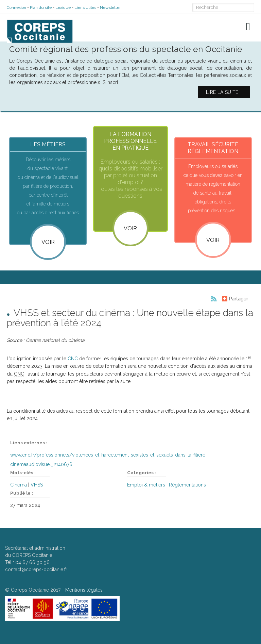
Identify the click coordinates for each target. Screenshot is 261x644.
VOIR (130, 228)
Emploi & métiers (146, 485)
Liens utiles (85, 7)
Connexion (16, 7)
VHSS (37, 485)
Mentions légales (84, 590)
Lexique (63, 7)
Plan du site (41, 7)
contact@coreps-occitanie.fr (36, 569)
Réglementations (187, 485)
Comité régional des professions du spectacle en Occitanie (126, 49)
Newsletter (110, 7)
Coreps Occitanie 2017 (36, 590)
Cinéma (19, 485)
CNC (73, 359)
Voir (48, 242)
